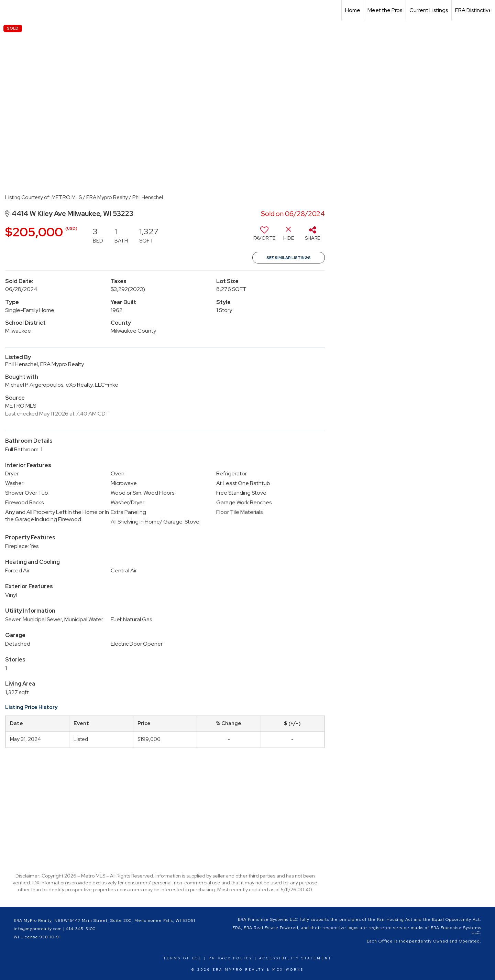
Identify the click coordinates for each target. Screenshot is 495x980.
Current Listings (429, 10)
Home (353, 10)
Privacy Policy (231, 958)
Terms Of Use (183, 958)
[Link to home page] (9, 10)
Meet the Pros (385, 10)
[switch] (264, 236)
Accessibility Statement (295, 958)
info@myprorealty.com (38, 929)
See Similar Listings (289, 258)
